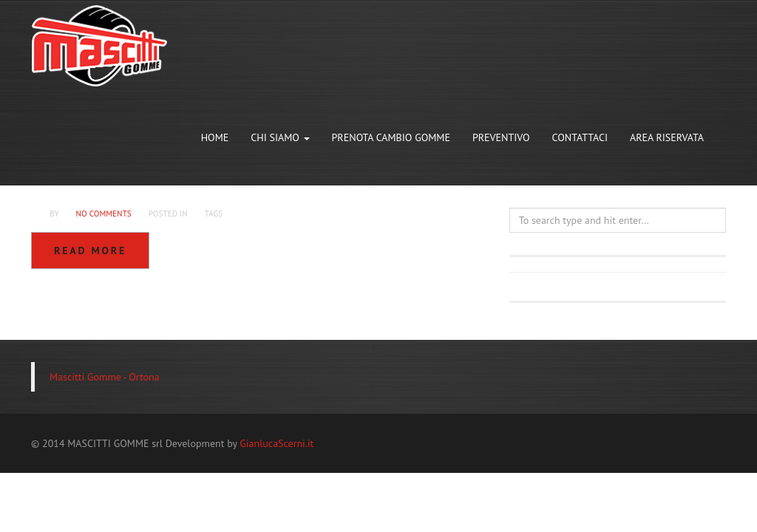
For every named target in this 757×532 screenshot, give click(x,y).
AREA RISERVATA (667, 137)
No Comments (103, 214)
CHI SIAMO (280, 137)
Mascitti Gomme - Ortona (105, 377)
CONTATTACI (580, 137)
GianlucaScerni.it (276, 443)
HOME (215, 137)
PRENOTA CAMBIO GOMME (391, 137)
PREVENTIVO (501, 137)
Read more (90, 250)
